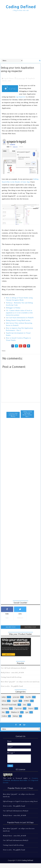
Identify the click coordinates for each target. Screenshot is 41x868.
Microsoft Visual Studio (9, 705)
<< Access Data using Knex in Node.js (13, 415)
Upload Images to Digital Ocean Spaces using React (20, 801)
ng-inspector (21, 97)
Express (31, 708)
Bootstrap (5, 708)
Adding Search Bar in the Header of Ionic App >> (27, 414)
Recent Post (11, 627)
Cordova (5, 716)
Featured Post (30, 627)
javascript (16, 697)
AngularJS (31, 78)
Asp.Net (28, 697)
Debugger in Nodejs (13, 308)
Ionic (10, 81)
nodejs (4, 697)
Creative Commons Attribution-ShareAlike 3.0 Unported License (21, 780)
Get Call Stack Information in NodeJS (20, 318)
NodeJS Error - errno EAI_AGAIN (12, 673)
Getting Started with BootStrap (11, 677)
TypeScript (18, 708)
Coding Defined (21, 7)
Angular (15, 701)
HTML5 (27, 701)
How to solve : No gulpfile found (12, 686)
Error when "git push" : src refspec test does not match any (20, 682)
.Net (3, 712)
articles (4, 81)
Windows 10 (15, 712)
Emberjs (15, 716)
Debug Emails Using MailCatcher (18, 320)
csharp (4, 701)
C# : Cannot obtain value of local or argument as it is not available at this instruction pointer (19, 313)
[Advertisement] (20, 35)
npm (27, 712)
